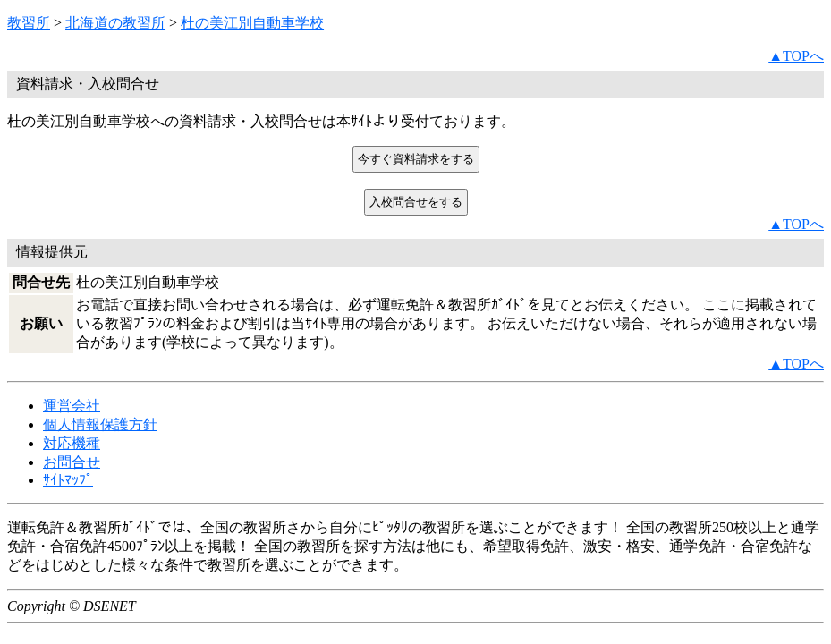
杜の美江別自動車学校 (252, 23)
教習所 (29, 23)
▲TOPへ (796, 56)
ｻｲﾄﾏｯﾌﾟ (68, 480)
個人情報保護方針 (100, 424)
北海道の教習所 (115, 23)
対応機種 (72, 443)
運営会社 (72, 406)
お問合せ (72, 462)
